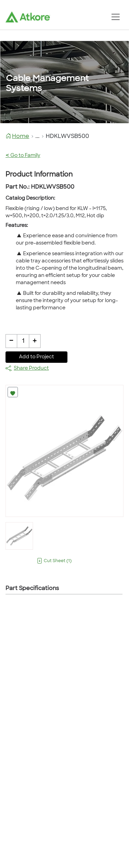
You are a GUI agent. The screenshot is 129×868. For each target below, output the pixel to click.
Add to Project (36, 357)
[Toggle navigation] (115, 17)
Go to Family (23, 156)
